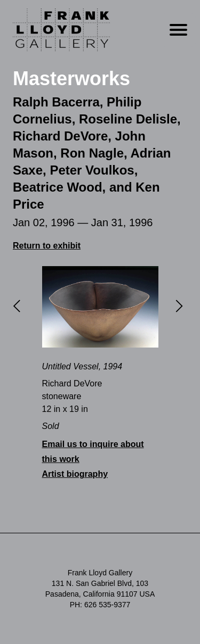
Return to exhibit (47, 246)
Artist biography (75, 474)
